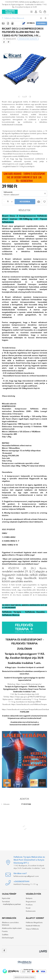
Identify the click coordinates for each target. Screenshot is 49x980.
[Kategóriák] (31, 12)
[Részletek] (8, 23)
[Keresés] (40, 12)
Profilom (29, 905)
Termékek (6, 901)
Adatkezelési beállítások (25, 977)
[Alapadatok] (3, 23)
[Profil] (36, 12)
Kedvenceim (31, 911)
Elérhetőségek (8, 938)
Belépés (29, 898)
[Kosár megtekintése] (45, 12)
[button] (39, 202)
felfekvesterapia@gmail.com (31, 2)
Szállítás (5, 935)
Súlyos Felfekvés (32, 929)
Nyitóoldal (6, 898)
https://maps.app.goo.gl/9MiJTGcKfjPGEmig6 (28, 697)
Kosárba (41, 23)
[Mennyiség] (8, 202)
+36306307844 (12, 2)
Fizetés (5, 931)
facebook (4, 950)
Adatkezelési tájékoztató (12, 928)
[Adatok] (12, 23)
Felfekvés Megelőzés (34, 922)
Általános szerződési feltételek (10, 924)
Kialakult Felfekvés (33, 926)
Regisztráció (31, 901)
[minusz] (4, 202)
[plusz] (12, 202)
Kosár (28, 908)
